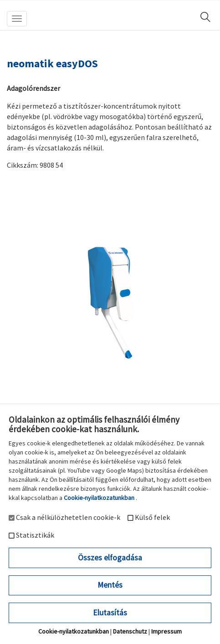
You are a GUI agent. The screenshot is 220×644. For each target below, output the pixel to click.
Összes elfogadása (110, 558)
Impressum (166, 631)
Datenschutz (130, 631)
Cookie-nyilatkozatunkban (99, 498)
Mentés (110, 585)
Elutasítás (110, 613)
